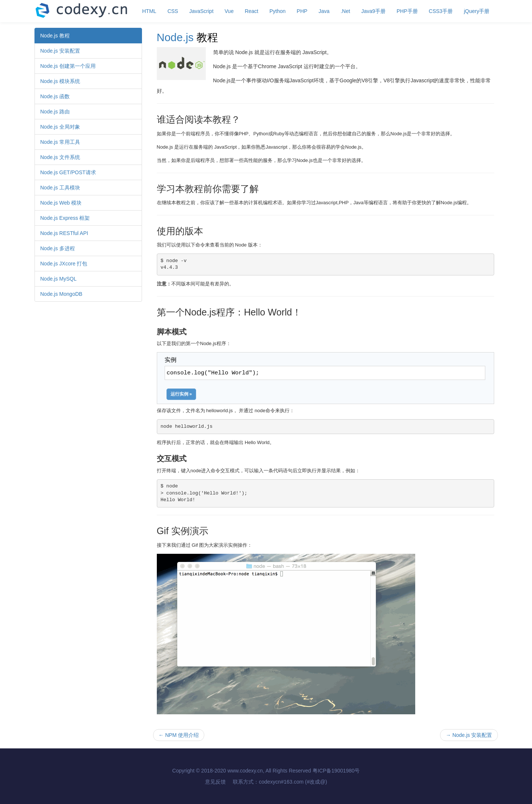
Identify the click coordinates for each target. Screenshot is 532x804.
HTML (149, 11)
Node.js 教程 (55, 36)
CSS (173, 11)
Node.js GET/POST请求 (68, 172)
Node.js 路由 (55, 112)
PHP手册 (407, 11)
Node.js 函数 (55, 96)
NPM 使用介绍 (179, 735)
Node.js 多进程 (58, 248)
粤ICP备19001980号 (336, 771)
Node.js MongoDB (62, 294)
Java (324, 11)
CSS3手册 (441, 11)
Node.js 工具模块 (60, 188)
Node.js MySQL (59, 279)
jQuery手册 (477, 11)
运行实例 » (181, 394)
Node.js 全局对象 (60, 127)
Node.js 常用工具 (60, 142)
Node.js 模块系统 (60, 81)
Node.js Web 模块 (61, 203)
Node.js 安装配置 (60, 51)
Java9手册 (373, 11)
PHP (302, 11)
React (252, 11)
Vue (229, 11)
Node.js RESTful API (64, 233)
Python (278, 11)
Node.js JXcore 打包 (64, 264)
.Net (346, 11)
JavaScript (201, 11)
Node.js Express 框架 (65, 218)
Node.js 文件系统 (60, 157)
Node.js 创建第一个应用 (68, 66)
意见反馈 (215, 782)
